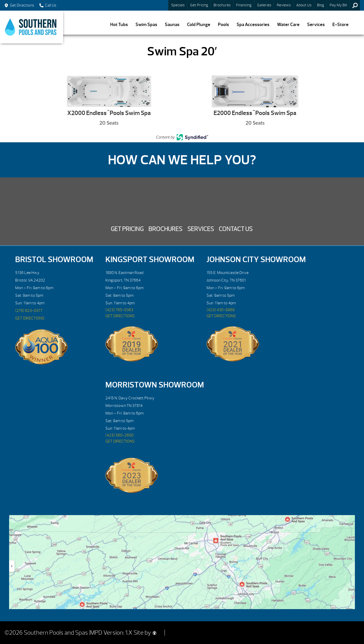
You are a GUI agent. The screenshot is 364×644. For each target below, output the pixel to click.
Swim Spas (146, 25)
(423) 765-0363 (119, 310)
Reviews (284, 5)
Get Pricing (199, 5)
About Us (304, 5)
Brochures (222, 5)
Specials (178, 5)
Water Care (288, 25)
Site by (145, 633)
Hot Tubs (119, 25)
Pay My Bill (338, 5)
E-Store (340, 25)
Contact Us (236, 229)
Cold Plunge (199, 25)
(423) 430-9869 (221, 310)
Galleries (264, 5)
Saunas (172, 25)
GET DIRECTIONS (30, 318)
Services (316, 25)
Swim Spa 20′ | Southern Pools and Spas (32, 27)
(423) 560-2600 (119, 435)
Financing (244, 5)
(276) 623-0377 (29, 311)
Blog (321, 5)
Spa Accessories (253, 25)
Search (355, 5)
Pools (223, 25)
